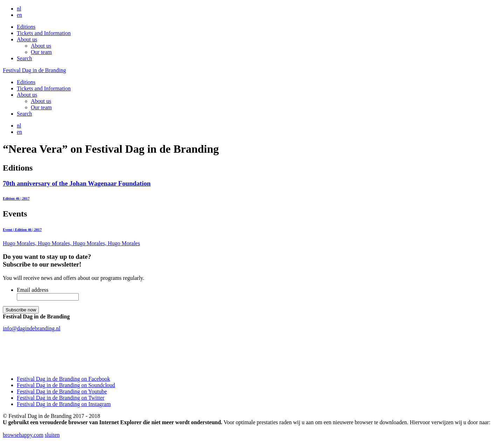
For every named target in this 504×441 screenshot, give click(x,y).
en (19, 15)
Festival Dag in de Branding (34, 70)
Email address (33, 290)
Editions (26, 27)
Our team (41, 52)
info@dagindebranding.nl (31, 328)
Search (24, 58)
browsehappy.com (23, 435)
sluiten (52, 435)
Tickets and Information (44, 33)
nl (19, 9)
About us (27, 39)
